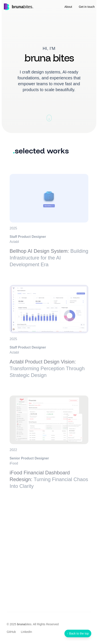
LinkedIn (27, 632)
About (68, 7)
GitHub (11, 632)
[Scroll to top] (78, 633)
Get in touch (87, 7)
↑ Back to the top (78, 633)
